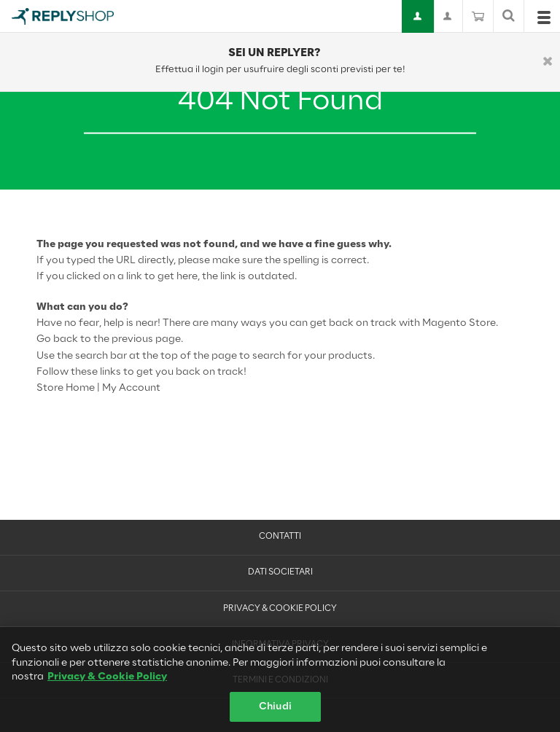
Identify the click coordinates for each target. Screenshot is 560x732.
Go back (57, 339)
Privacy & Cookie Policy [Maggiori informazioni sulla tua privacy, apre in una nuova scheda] (107, 682)
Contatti (280, 537)
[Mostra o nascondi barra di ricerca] (509, 16)
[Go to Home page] (63, 16)
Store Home (66, 388)
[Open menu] (544, 21)
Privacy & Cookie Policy (280, 609)
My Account (131, 388)
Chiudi (275, 712)
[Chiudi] (548, 62)
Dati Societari (280, 572)
